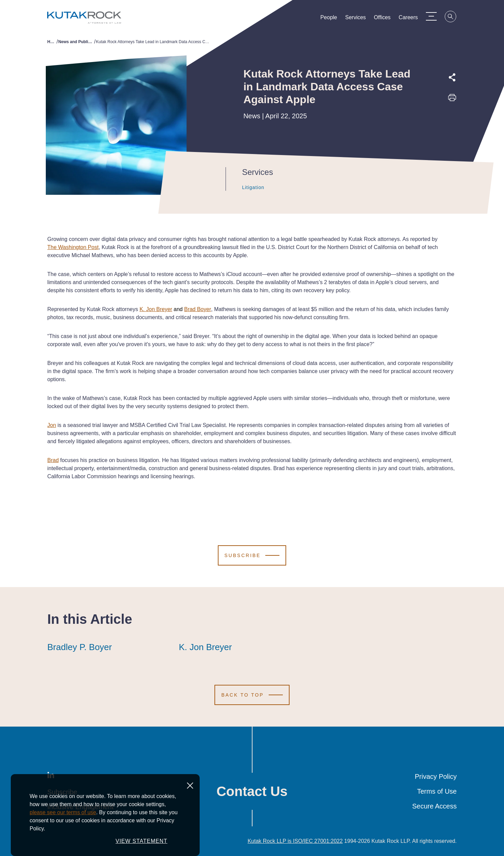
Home (52, 42)
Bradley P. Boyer (80, 647)
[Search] (454, 18)
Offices (385, 19)
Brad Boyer (198, 309)
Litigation (248, 187)
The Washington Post (73, 247)
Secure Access (434, 806)
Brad (53, 460)
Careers (412, 19)
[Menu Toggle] (435, 16)
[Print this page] (452, 100)
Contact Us (252, 791)
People (332, 19)
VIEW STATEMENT (141, 841)
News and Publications (76, 42)
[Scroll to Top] (252, 695)
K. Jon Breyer (156, 309)
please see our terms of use (63, 812)
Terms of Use (437, 791)
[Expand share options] (452, 78)
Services (359, 19)
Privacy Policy (436, 776)
